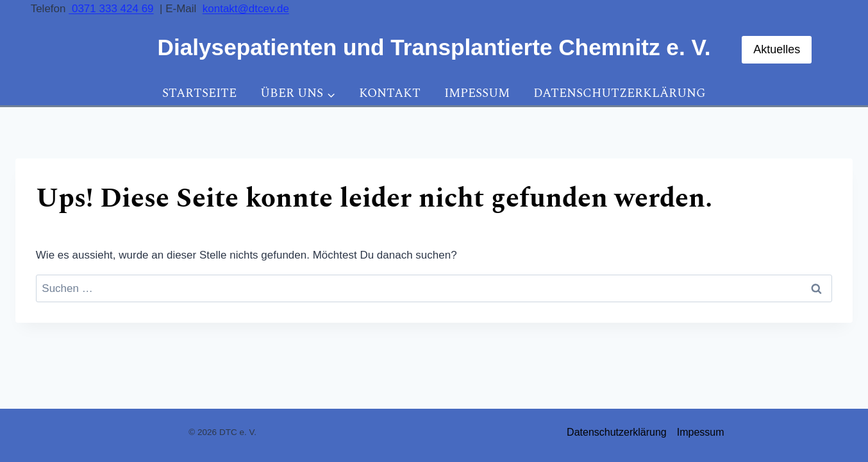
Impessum (477, 93)
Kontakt (390, 93)
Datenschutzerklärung (620, 93)
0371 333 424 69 (111, 9)
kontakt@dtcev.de (246, 9)
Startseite (199, 93)
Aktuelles (777, 49)
